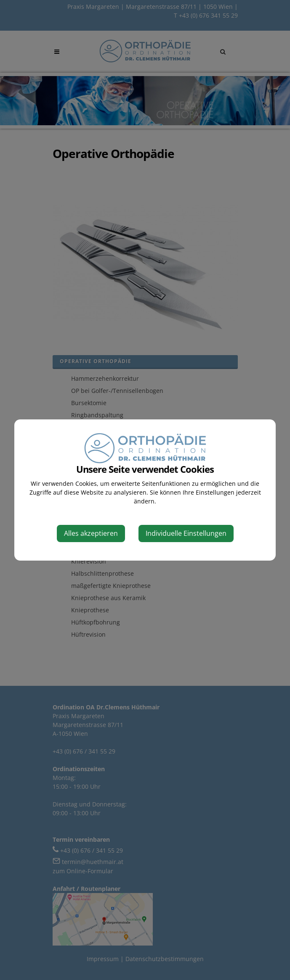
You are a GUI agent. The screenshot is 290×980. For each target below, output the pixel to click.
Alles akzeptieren (91, 533)
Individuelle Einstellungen (186, 533)
